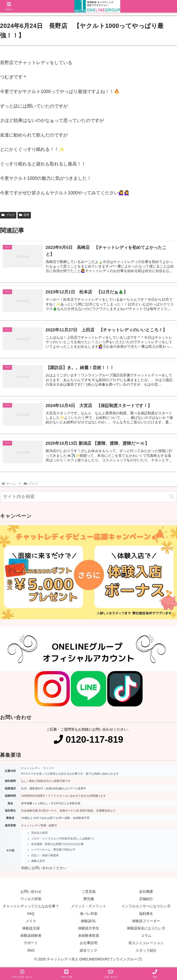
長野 (24, 215)
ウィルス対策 (31, 900)
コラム (146, 937)
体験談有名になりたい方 (146, 929)
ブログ (8, 215)
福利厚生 (146, 915)
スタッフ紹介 (146, 951)
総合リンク (89, 951)
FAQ (31, 915)
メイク (31, 922)
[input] (88, 498)
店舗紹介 (146, 900)
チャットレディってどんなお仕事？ (31, 907)
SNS (31, 951)
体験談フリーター (146, 922)
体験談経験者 (31, 937)
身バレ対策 (89, 915)
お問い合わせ (31, 893)
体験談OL (88, 922)
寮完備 (89, 900)
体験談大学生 (89, 929)
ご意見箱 (89, 893)
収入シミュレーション (146, 944)
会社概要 (146, 893)
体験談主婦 (31, 929)
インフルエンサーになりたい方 (146, 907)
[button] (172, 498)
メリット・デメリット (89, 907)
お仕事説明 (89, 944)
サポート (31, 944)
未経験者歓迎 (89, 937)
